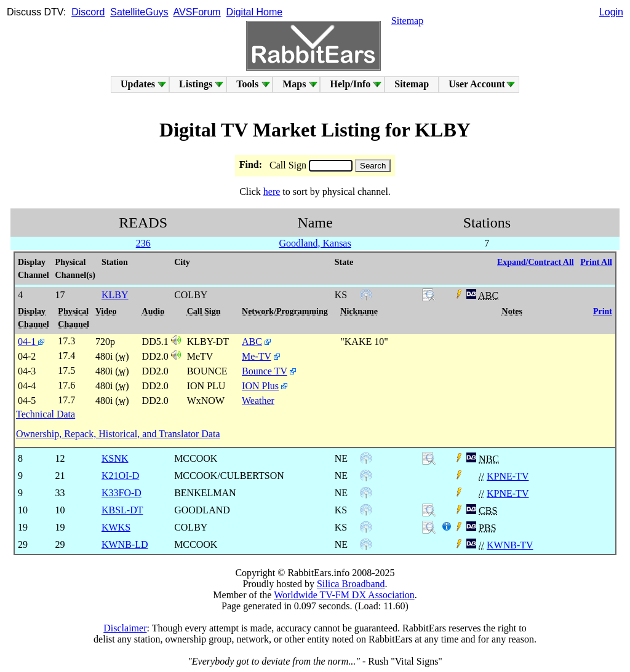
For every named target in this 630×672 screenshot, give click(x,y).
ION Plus (260, 386)
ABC (252, 342)
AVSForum (197, 12)
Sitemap (407, 21)
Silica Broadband (351, 584)
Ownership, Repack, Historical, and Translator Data (118, 434)
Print (603, 311)
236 (143, 243)
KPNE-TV (508, 476)
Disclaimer (125, 628)
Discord (88, 12)
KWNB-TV (510, 545)
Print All (596, 262)
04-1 (31, 342)
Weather (258, 401)
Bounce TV (265, 371)
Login (611, 12)
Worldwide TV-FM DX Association (344, 595)
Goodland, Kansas (315, 243)
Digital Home (255, 12)
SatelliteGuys (139, 12)
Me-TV (257, 356)
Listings (196, 84)
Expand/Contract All (536, 262)
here (272, 192)
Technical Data (46, 414)
